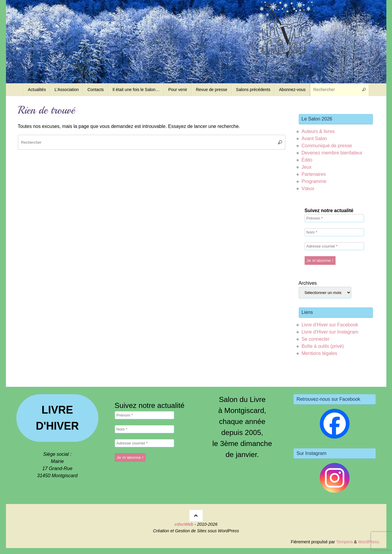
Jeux (307, 167)
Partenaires (314, 174)
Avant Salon (314, 138)
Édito (307, 160)
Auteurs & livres (318, 131)
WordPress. (369, 542)
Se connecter (316, 339)
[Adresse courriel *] (334, 246)
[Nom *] (334, 232)
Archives (308, 283)
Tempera (344, 542)
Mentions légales (319, 353)
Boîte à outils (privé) (323, 346)
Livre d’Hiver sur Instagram (330, 332)
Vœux (308, 188)
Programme (314, 181)
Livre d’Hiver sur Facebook (330, 325)
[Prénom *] (334, 218)
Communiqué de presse (327, 146)
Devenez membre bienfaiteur (332, 153)
